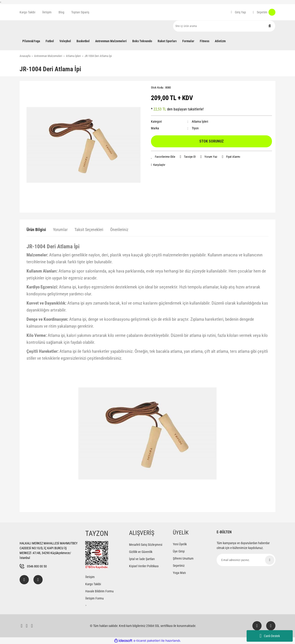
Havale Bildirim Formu (99, 591)
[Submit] (270, 560)
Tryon (195, 128)
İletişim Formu (94, 598)
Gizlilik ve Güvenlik (141, 552)
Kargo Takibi (27, 12)
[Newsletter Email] (246, 560)
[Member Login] (238, 12)
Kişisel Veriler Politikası (144, 566)
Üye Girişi (179, 551)
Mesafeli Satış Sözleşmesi (146, 545)
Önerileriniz (119, 230)
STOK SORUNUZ (211, 141)
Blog (61, 12)
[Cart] (264, 12)
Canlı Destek (270, 636)
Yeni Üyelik (180, 544)
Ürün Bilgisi (36, 230)
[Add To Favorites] (163, 157)
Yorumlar (60, 230)
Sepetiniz (179, 566)
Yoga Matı (179, 573)
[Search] (224, 26)
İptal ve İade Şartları (142, 559)
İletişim (47, 12)
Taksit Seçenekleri (89, 230)
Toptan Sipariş (80, 12)
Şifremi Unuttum (183, 558)
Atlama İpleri (200, 122)
